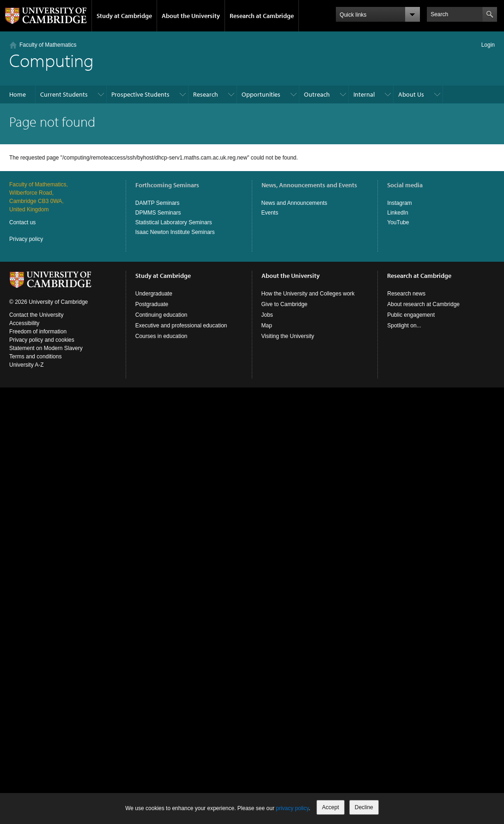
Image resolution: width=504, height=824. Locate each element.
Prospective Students (140, 94)
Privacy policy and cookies (42, 340)
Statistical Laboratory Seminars (174, 222)
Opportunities (261, 94)
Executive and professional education (181, 326)
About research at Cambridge (423, 304)
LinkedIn (398, 213)
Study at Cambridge (124, 16)
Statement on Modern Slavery (46, 348)
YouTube (398, 222)
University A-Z (27, 365)
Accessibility (24, 323)
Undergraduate (154, 294)
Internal (364, 94)
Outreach (317, 94)
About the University (191, 16)
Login (488, 45)
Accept (331, 807)
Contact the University (36, 315)
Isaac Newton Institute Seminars (175, 232)
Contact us (22, 222)
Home (18, 94)
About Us (411, 94)
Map (267, 326)
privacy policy (292, 808)
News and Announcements (295, 203)
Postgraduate (152, 304)
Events (270, 213)
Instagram (399, 203)
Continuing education (161, 315)
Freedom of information (38, 332)
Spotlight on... (404, 326)
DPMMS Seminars (158, 213)
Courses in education (161, 336)
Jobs (267, 315)
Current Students (64, 94)
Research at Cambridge (262, 16)
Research (206, 94)
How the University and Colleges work (308, 294)
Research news (406, 294)
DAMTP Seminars (158, 203)
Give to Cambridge (285, 304)
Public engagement (411, 315)
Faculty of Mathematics (48, 45)
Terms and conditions (35, 357)
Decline (364, 807)
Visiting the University (288, 336)
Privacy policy (26, 239)
